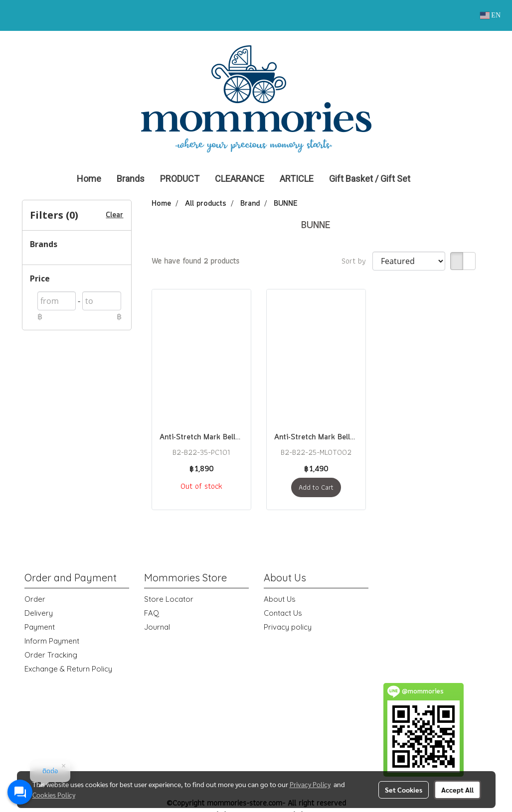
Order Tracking (51, 655)
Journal (157, 627)
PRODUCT (180, 179)
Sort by (357, 261)
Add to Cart (316, 487)
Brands (131, 179)
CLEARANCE (240, 179)
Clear (114, 215)
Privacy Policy (310, 784)
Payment (40, 627)
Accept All (457, 790)
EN (490, 15)
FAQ (152, 613)
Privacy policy (288, 627)
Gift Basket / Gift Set (370, 179)
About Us (280, 599)
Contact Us (283, 613)
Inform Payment (52, 641)
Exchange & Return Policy (68, 669)
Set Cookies (404, 790)
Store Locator (169, 599)
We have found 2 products (195, 261)
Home (89, 179)
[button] (433, 179)
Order (35, 599)
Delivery (39, 613)
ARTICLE (297, 179)
